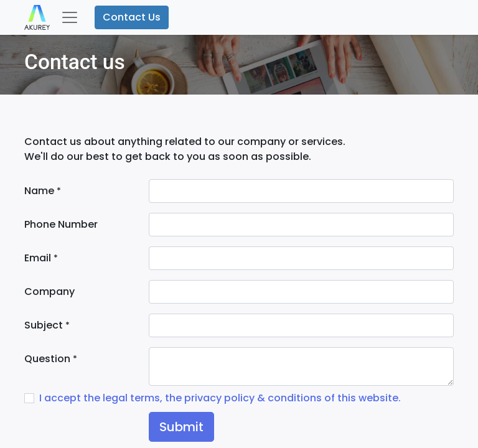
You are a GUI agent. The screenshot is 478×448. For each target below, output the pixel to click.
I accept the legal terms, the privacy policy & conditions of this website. (220, 398)
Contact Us (132, 17)
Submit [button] (181, 427)
